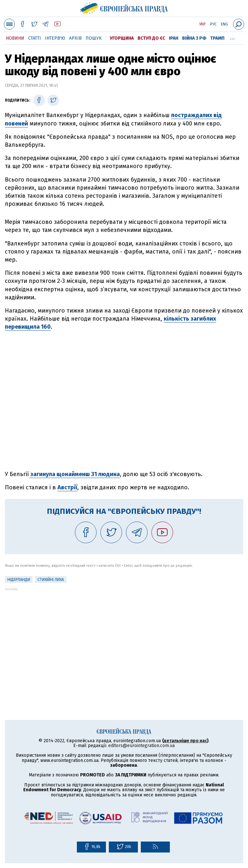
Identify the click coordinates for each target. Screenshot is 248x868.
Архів (75, 38)
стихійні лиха (51, 580)
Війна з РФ (194, 38)
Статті (35, 38)
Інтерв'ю (55, 38)
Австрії (67, 487)
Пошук (94, 38)
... (232, 37)
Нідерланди (19, 580)
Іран (174, 38)
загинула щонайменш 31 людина (74, 474)
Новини (15, 38)
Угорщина (122, 38)
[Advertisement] (124, 636)
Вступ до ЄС (151, 38)
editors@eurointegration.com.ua (141, 746)
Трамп (217, 38)
